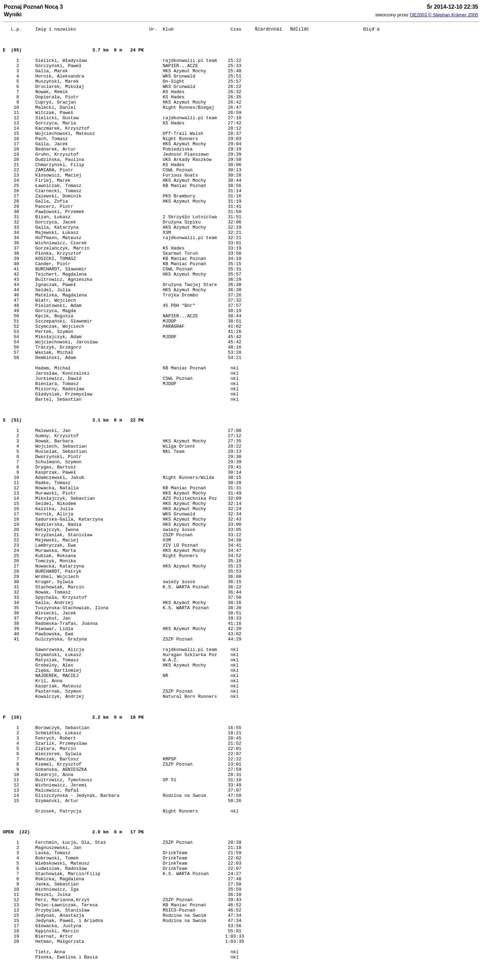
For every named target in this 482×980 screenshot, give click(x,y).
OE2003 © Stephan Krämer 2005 (444, 15)
